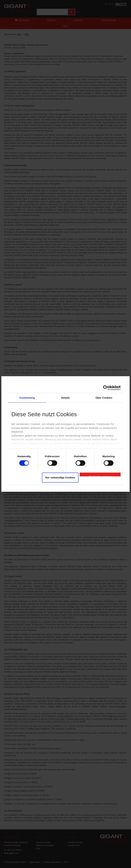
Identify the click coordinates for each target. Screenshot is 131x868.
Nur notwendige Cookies (60, 477)
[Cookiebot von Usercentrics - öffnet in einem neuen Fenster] (106, 388)
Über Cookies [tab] (104, 398)
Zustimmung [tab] (27, 398)
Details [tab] (65, 398)
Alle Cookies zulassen (100, 476)
